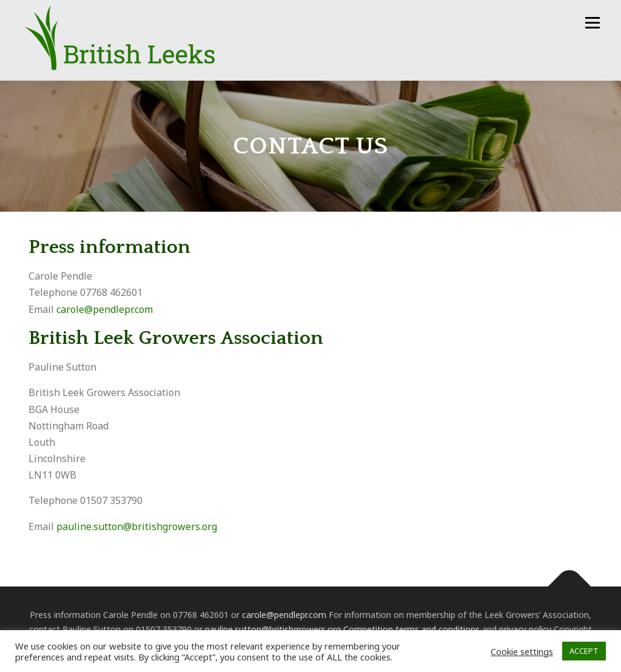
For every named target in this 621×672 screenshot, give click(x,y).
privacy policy (525, 629)
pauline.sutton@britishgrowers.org (137, 526)
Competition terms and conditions (411, 629)
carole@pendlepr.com (105, 309)
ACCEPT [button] (584, 651)
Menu (592, 22)
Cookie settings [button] (522, 651)
